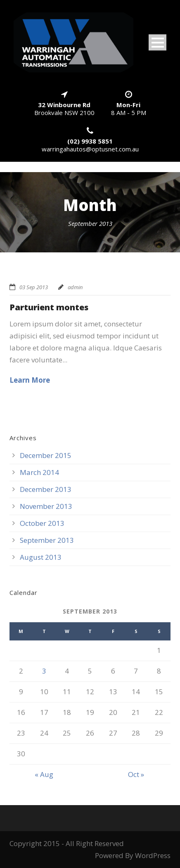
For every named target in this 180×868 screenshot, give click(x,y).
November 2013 (46, 506)
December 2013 (46, 489)
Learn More (30, 380)
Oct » (136, 774)
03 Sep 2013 (34, 287)
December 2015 (46, 455)
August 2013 (41, 557)
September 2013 (47, 540)
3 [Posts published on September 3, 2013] (44, 671)
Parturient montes (49, 307)
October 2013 (42, 523)
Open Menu (157, 42)
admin (75, 287)
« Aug (44, 774)
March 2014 (39, 472)
